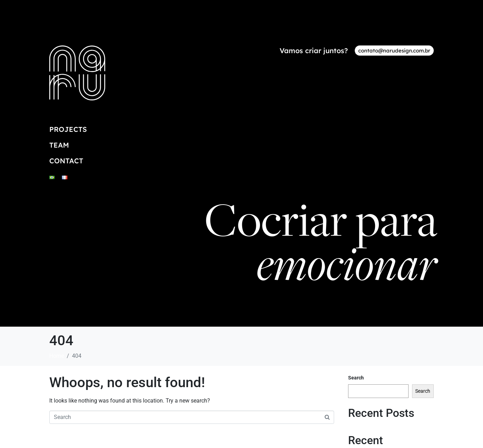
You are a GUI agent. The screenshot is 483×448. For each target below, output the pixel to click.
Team (59, 145)
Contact (66, 161)
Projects (68, 129)
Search (356, 378)
